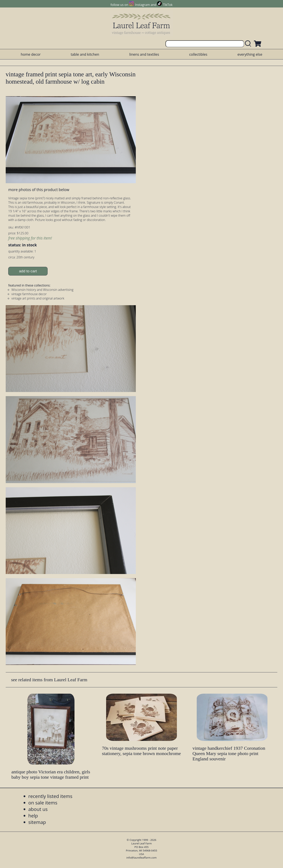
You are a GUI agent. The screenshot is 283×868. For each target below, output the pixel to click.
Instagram (142, 5)
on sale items (43, 803)
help (33, 816)
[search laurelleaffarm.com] (249, 44)
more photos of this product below (39, 190)
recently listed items (50, 796)
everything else (250, 54)
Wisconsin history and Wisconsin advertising (42, 290)
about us (38, 809)
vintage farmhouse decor (29, 294)
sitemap (37, 822)
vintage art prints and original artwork (38, 298)
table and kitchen (85, 54)
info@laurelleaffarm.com (141, 858)
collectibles (198, 54)
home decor (31, 54)
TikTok (168, 5)
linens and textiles (144, 54)
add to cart (28, 271)
